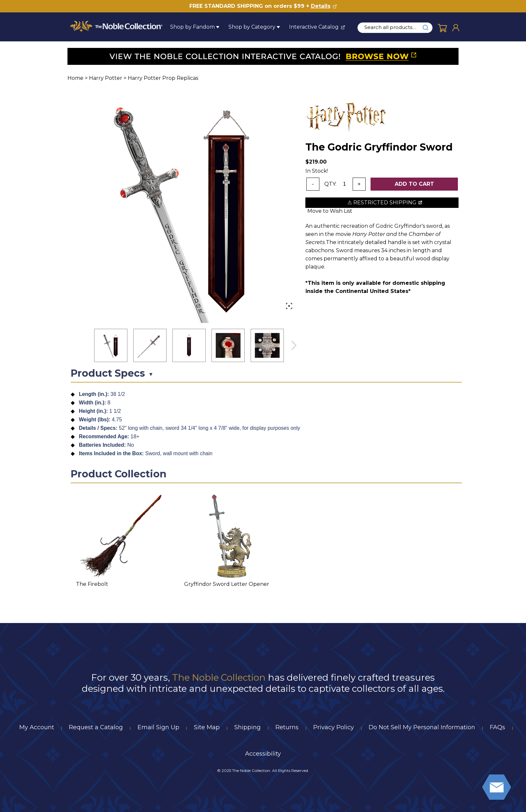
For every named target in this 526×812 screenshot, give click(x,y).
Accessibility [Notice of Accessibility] (263, 754)
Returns (287, 727)
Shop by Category (252, 27)
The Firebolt (92, 584)
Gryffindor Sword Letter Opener (227, 584)
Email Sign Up (158, 727)
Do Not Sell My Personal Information (422, 727)
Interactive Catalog (314, 27)
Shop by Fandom (192, 27)
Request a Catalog (96, 727)
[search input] (394, 27)
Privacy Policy (334, 727)
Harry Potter (106, 78)
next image (294, 346)
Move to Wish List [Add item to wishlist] (330, 211)
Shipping (248, 727)
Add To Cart (414, 184)
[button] (111, 345)
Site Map (207, 727)
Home (75, 78)
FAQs (497, 727)
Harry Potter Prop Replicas (163, 78)
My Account (37, 727)
